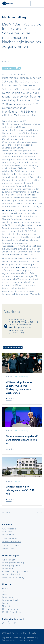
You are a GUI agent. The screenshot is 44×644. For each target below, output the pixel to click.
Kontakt (6, 603)
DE (37, 513)
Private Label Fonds (11, 574)
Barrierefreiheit (9, 640)
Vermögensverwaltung (13, 563)
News (5, 594)
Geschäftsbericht (10, 609)
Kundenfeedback (10, 600)
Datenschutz (31, 638)
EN (41, 513)
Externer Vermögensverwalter (16, 572)
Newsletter (7, 606)
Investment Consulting (13, 577)
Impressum (7, 638)
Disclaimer (19, 638)
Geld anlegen (9, 560)
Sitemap (21, 640)
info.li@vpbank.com (11, 542)
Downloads (8, 597)
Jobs (4, 591)
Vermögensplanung (12, 566)
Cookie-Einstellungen (12, 612)
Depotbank (8, 569)
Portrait (6, 589)
